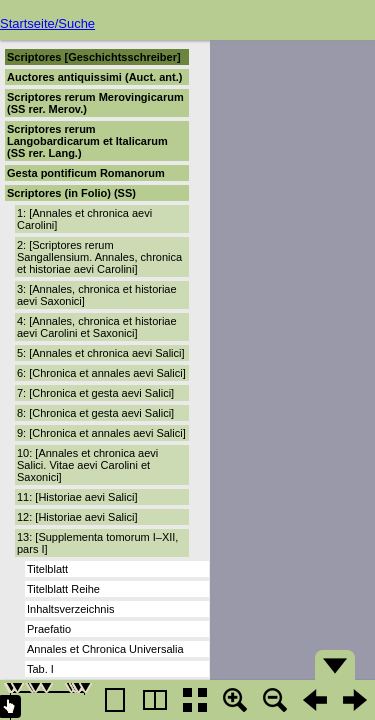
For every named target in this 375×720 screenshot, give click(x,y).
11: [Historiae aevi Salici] (77, 497)
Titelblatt (47, 569)
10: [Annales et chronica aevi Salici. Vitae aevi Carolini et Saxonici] (87, 465)
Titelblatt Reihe (63, 589)
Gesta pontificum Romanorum (86, 173)
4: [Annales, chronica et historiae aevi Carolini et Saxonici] (97, 327)
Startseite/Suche (47, 23)
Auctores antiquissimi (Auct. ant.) (94, 77)
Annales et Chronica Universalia (105, 649)
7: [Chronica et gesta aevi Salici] (95, 393)
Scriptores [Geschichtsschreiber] (94, 57)
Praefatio (49, 629)
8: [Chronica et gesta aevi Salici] (95, 413)
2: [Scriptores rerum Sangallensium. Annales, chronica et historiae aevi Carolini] (99, 257)
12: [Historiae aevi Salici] (77, 517)
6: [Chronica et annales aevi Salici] (101, 373)
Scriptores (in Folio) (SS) (71, 193)
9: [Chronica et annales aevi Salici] (101, 433)
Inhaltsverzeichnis (70, 609)
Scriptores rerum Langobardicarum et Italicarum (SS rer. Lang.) (87, 141)
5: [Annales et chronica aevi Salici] (101, 353)
